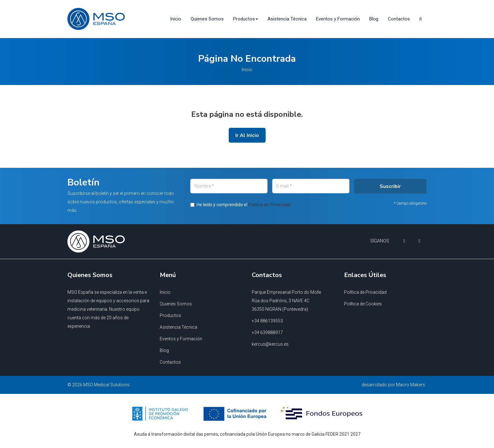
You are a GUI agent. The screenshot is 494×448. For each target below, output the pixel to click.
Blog (374, 19)
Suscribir (334, 223)
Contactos (399, 19)
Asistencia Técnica (287, 19)
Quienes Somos (207, 19)
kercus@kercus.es (270, 344)
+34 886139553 (267, 321)
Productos (170, 315)
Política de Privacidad (365, 292)
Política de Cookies (363, 304)
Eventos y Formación (338, 19)
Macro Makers (411, 385)
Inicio (176, 19)
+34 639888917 (267, 332)
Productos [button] (246, 19)
